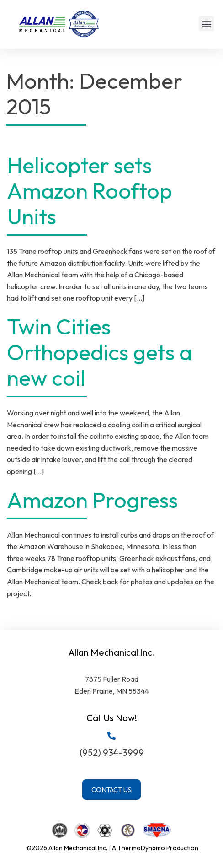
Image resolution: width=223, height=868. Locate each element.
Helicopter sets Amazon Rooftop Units (90, 190)
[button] (206, 24)
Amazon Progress (92, 500)
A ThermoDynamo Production (155, 848)
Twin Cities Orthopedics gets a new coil (99, 352)
